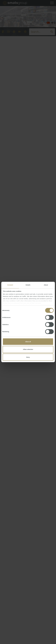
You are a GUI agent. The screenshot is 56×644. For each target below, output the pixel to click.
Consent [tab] (10, 285)
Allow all (28, 342)
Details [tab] (28, 285)
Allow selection (28, 349)
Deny (28, 357)
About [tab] (46, 285)
